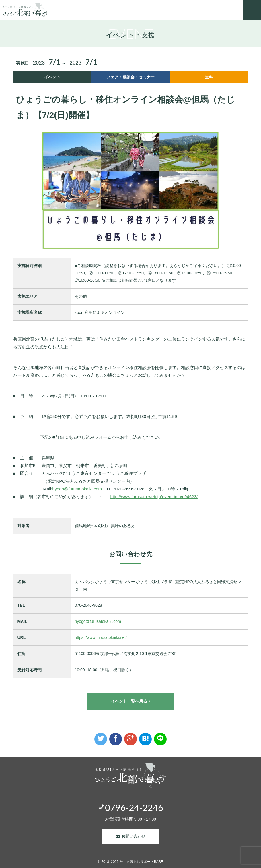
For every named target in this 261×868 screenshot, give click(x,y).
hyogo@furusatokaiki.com (77, 489)
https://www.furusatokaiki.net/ (101, 637)
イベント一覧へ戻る (129, 701)
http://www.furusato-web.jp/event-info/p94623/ (154, 497)
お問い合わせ (133, 836)
